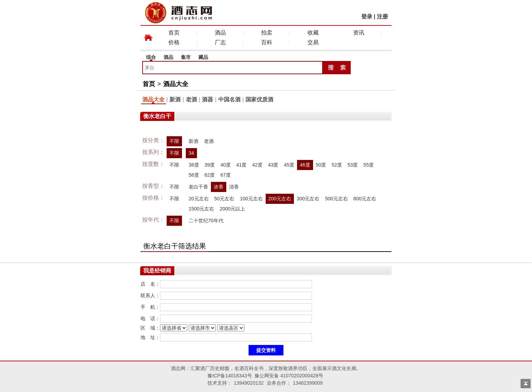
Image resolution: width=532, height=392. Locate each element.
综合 (151, 57)
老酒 (191, 99)
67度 (226, 175)
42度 (257, 165)
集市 (186, 57)
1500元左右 (201, 209)
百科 (267, 42)
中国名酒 (229, 99)
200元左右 (280, 199)
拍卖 (267, 33)
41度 (242, 165)
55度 (368, 165)
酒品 (220, 33)
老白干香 (198, 187)
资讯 (359, 33)
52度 (337, 165)
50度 (321, 165)
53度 (353, 165)
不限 (174, 141)
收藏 (313, 33)
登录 (367, 17)
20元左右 (199, 199)
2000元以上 (232, 209)
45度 (289, 165)
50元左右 (225, 199)
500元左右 (336, 199)
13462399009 (308, 383)
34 (191, 153)
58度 (194, 175)
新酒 (175, 99)
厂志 (220, 42)
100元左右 (251, 199)
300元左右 (308, 199)
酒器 (207, 99)
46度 (305, 165)
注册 (382, 17)
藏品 (203, 57)
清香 (234, 187)
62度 (210, 175)
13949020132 (249, 383)
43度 (273, 165)
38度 (194, 165)
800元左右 (365, 199)
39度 (210, 165)
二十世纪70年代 (206, 221)
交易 (313, 42)
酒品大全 (176, 84)
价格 (174, 42)
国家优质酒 (259, 99)
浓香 (219, 187)
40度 (226, 165)
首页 (174, 33)
